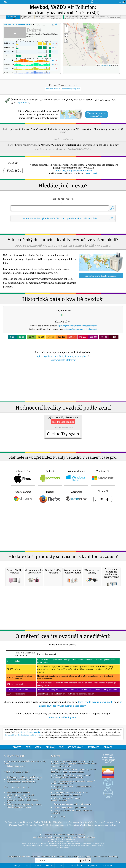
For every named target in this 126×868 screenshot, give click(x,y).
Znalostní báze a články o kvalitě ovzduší (24, 777)
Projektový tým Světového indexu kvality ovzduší (23, 735)
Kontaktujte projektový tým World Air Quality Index (25, 762)
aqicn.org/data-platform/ (63, 360)
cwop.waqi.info (58, 789)
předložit (85, 860)
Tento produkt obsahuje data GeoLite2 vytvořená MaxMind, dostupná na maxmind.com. (73, 771)
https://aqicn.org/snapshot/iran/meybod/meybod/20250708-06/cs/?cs (63, 149)
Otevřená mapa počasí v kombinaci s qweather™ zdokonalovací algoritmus (73, 782)
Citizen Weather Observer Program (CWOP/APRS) (64, 834)
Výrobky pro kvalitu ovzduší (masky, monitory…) (21, 801)
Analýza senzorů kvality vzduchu (21, 782)
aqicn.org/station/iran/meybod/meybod (80, 329)
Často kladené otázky (17, 787)
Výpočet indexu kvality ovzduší (20, 795)
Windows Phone (76, 476)
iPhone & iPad (23, 476)
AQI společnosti (17, 25)
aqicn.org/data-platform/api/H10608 (74, 171)
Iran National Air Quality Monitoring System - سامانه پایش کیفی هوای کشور (64, 837)
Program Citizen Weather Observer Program (73, 787)
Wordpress (76, 497)
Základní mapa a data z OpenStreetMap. (70, 807)
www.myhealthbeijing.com (62, 717)
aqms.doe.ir (23, 102)
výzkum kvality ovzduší (17, 771)
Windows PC (103, 476)
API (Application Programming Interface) (24, 805)
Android (50, 476)
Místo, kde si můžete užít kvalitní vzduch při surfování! (72, 812)
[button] (94, 48)
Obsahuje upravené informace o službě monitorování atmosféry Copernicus (69, 794)
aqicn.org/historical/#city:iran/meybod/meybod (78, 326)
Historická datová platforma (19, 807)
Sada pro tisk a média (16, 766)
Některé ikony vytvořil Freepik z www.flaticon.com (66, 799)
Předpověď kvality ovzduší (18, 797)
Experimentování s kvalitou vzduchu (23, 779)
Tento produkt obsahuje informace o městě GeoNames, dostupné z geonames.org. (71, 776)
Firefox (50, 497)
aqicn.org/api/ (92, 173)
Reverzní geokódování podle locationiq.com (72, 804)
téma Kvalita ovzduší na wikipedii (96, 702)
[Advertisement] (63, 383)
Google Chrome (23, 497)
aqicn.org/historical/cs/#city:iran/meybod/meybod (62, 356)
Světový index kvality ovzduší (31, 732)
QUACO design (60, 816)
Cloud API (103, 497)
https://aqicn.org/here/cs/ (63, 139)
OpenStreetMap (106, 65)
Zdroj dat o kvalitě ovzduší (18, 793)
